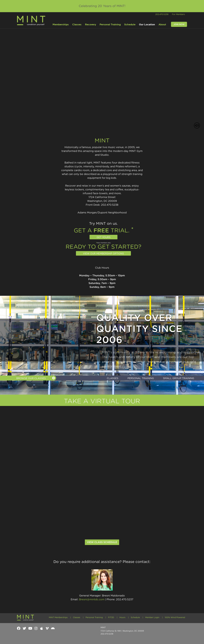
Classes (113, 378)
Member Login (152, 618)
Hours (122, 618)
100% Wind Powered (175, 618)
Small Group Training (179, 378)
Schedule (135, 618)
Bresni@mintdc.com (92, 600)
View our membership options (103, 254)
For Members (178, 14)
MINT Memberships (58, 618)
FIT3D (111, 618)
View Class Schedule (102, 542)
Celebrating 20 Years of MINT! (102, 6)
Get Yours (103, 237)
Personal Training (141, 378)
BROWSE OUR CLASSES (36, 378)
